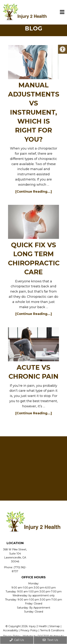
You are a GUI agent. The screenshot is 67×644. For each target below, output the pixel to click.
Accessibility (11, 630)
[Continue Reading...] (34, 192)
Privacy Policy (29, 630)
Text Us (50, 640)
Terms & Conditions (52, 630)
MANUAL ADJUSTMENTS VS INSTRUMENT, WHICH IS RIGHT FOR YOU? (34, 112)
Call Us (17, 640)
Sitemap (55, 626)
